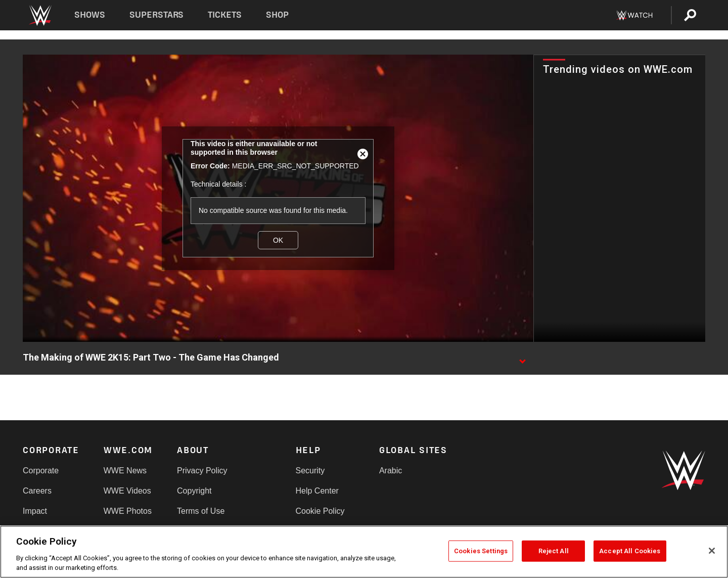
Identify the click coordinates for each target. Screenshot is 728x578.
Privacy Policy (202, 471)
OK (278, 240)
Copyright (194, 491)
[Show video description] (522, 358)
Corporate (41, 471)
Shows (90, 15)
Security (310, 471)
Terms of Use (201, 511)
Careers (37, 491)
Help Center (317, 491)
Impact (35, 511)
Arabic (391, 471)
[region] (364, 552)
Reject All (554, 551)
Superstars (157, 15)
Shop (277, 15)
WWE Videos (127, 491)
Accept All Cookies (630, 551)
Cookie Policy (320, 511)
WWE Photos (128, 511)
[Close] (712, 551)
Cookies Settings (481, 551)
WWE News (125, 471)
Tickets (225, 15)
